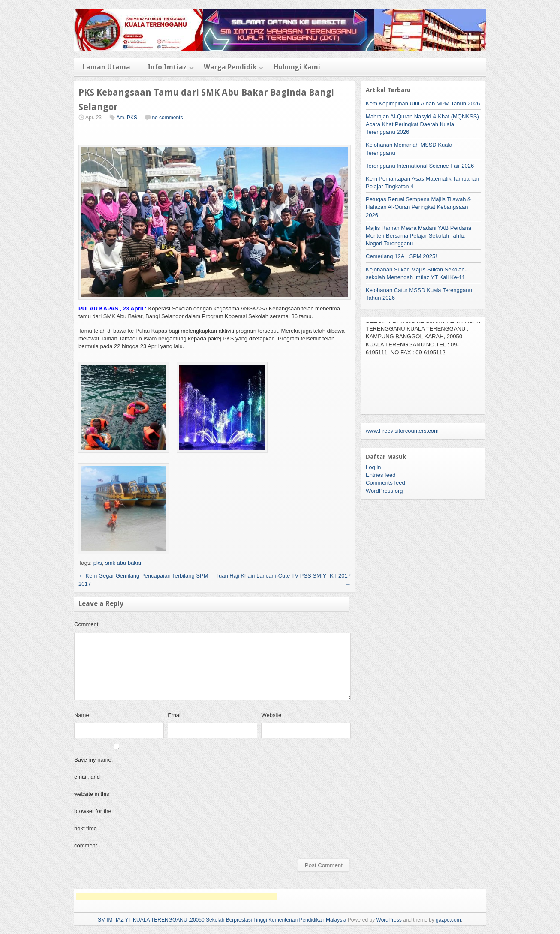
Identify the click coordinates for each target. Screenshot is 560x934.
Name (82, 715)
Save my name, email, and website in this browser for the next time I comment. (93, 803)
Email (175, 715)
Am (120, 118)
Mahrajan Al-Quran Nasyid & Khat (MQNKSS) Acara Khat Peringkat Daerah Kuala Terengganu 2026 (422, 124)
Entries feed (381, 475)
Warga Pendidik (230, 67)
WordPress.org (384, 491)
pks (98, 563)
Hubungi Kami (297, 67)
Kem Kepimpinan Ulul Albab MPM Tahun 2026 (423, 104)
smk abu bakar (123, 563)
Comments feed (385, 483)
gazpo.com (448, 920)
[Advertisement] (177, 896)
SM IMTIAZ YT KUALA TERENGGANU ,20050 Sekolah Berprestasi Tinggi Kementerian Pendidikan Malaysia (222, 920)
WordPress (389, 920)
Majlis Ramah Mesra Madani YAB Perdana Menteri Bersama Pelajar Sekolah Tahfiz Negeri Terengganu (418, 236)
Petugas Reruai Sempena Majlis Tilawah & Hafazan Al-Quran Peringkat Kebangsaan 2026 (418, 207)
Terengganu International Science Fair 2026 (420, 166)
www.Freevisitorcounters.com (402, 431)
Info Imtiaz (167, 67)
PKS (132, 118)
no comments (167, 118)
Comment (86, 624)
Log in (373, 467)
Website (271, 715)
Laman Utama (107, 67)
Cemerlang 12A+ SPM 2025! (401, 256)
